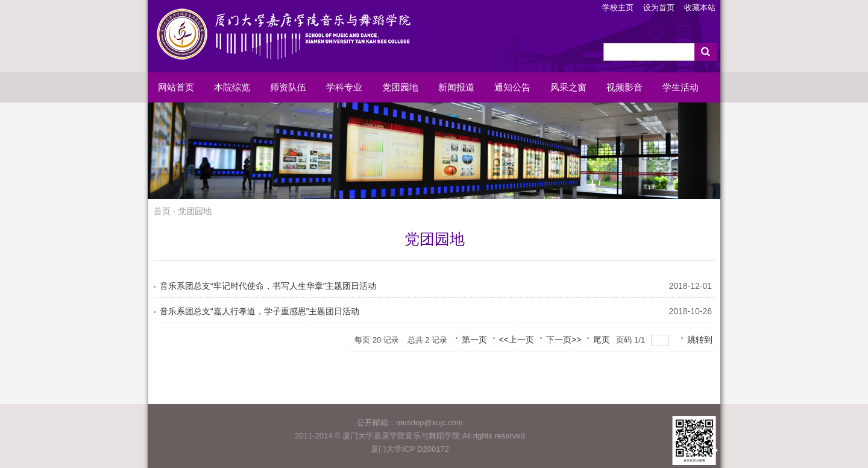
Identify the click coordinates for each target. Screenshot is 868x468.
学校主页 (618, 8)
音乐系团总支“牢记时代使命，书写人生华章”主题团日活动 (268, 286)
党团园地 (400, 87)
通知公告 (512, 87)
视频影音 (624, 87)
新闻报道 (456, 87)
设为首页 (659, 8)
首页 (162, 211)
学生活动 (681, 87)
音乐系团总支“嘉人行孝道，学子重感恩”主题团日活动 (259, 311)
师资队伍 (288, 87)
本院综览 (232, 87)
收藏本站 (700, 8)
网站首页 (176, 87)
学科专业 (344, 87)
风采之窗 (568, 87)
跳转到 (701, 340)
